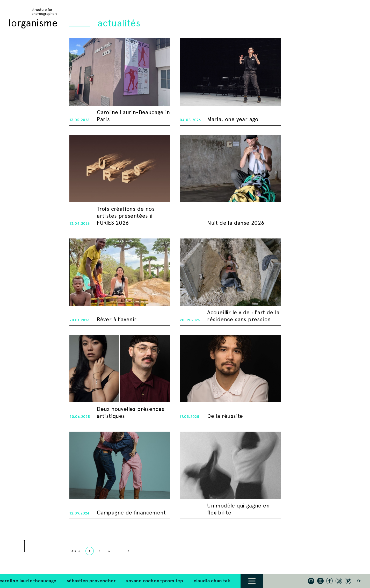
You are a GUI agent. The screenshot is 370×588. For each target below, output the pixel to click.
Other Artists (265, 581)
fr (359, 581)
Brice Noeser (226, 581)
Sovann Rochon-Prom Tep (126, 581)
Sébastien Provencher (63, 581)
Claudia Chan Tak (183, 581)
